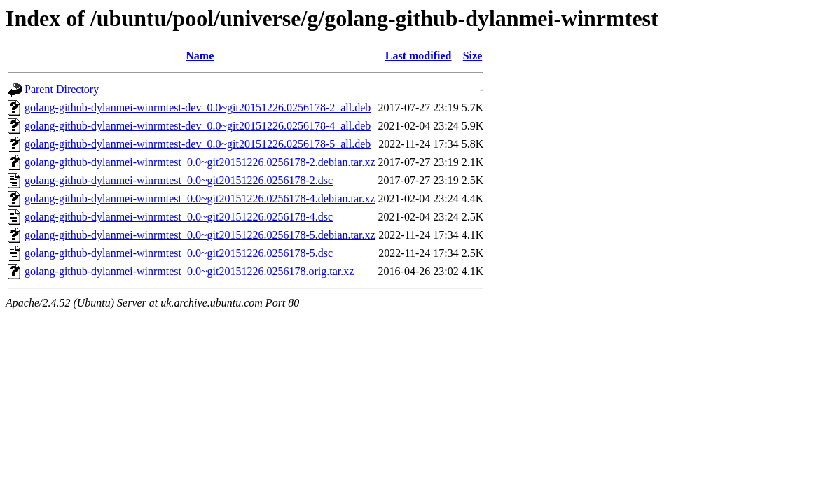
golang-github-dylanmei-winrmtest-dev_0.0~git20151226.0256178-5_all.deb (198, 144)
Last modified (419, 56)
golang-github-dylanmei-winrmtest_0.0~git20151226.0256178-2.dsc (179, 180)
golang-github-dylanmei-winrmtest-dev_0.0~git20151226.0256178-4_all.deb (198, 126)
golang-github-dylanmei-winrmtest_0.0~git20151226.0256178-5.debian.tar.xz (200, 235)
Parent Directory (62, 89)
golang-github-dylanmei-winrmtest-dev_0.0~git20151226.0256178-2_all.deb (198, 107)
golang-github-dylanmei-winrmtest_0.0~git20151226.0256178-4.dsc (179, 217)
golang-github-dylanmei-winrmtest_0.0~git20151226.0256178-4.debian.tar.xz (200, 198)
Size (473, 56)
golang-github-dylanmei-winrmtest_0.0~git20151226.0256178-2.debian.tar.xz (200, 162)
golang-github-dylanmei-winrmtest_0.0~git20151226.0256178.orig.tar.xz (189, 271)
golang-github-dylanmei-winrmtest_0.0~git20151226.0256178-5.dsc (179, 253)
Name (200, 56)
